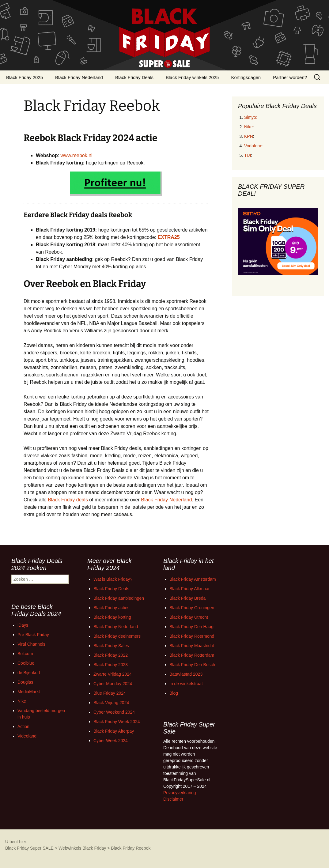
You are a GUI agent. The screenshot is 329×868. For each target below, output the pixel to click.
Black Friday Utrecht (189, 617)
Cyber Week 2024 (111, 741)
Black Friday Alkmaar (189, 589)
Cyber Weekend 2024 (114, 712)
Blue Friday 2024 (110, 693)
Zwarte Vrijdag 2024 (113, 674)
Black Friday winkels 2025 (192, 77)
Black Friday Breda (187, 598)
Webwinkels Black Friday (82, 848)
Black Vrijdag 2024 (111, 703)
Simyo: (251, 117)
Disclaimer (173, 799)
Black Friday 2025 (25, 77)
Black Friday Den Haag (191, 627)
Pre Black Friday (33, 635)
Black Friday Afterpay (114, 731)
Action (23, 726)
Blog (174, 693)
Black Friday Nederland (79, 77)
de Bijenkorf (29, 673)
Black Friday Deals (134, 77)
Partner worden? (290, 77)
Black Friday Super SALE (29, 848)
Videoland (27, 736)
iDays (23, 625)
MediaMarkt (29, 692)
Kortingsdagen (246, 77)
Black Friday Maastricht (192, 646)
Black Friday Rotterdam (192, 655)
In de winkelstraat (186, 684)
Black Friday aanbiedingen (119, 598)
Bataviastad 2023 (186, 674)
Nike (248, 127)
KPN (249, 136)
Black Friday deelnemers (117, 636)
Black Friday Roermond (192, 636)
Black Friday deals (68, 500)
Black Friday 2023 (111, 665)
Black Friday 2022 (111, 655)
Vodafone (253, 146)
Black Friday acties (111, 608)
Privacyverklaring (180, 793)
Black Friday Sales (111, 646)
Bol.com (25, 654)
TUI (248, 155)
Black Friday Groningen (192, 608)
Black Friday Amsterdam (193, 579)
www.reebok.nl (77, 155)
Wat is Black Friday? (113, 579)
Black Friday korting (112, 617)
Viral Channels (31, 644)
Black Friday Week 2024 (117, 722)
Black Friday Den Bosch (192, 665)
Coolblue (26, 663)
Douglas (25, 682)
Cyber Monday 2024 (113, 684)
